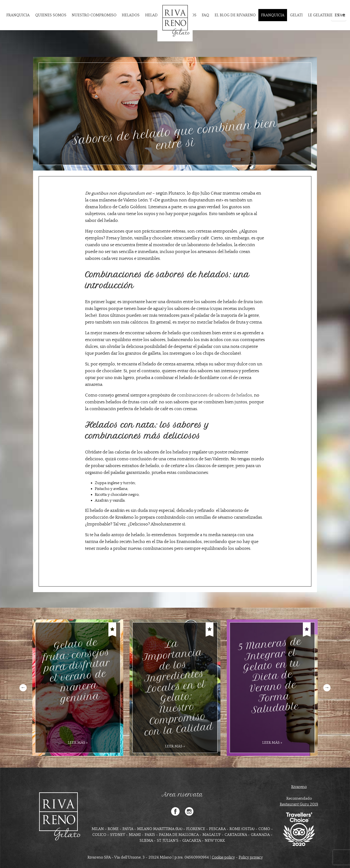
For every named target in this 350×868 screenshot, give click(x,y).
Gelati (296, 15)
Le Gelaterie (320, 15)
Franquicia (18, 15)
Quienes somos (51, 15)
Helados (131, 15)
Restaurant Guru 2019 (299, 804)
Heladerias (157, 15)
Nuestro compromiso (94, 15)
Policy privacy (251, 857)
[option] (78, 688)
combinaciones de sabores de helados (214, 395)
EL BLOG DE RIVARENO (235, 15)
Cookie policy (223, 857)
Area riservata (182, 795)
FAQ (205, 15)
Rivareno (299, 787)
